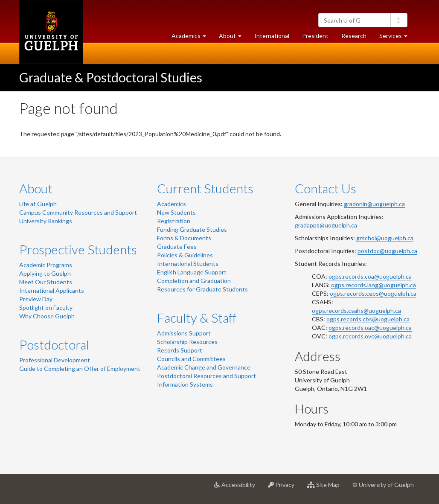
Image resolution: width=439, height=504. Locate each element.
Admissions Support (184, 333)
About (36, 188)
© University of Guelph (383, 485)
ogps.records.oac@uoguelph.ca (370, 328)
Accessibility (238, 488)
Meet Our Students (46, 282)
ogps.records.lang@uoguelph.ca (374, 285)
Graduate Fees (177, 246)
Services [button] (397, 38)
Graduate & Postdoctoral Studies (111, 77)
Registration (174, 221)
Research (357, 38)
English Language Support (192, 272)
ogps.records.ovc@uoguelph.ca (370, 336)
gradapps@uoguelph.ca (326, 225)
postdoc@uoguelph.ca (387, 251)
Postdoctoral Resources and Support (206, 376)
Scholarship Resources (187, 342)
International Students (188, 264)
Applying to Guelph (45, 273)
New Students (176, 212)
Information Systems (185, 384)
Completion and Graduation (194, 281)
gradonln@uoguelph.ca (374, 204)
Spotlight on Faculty (46, 307)
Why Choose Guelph (47, 316)
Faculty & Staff (197, 318)
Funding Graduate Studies (192, 229)
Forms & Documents (184, 238)
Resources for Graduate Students (202, 289)
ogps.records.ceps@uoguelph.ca (373, 293)
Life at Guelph (38, 204)
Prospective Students (78, 249)
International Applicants (52, 290)
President (315, 36)
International (272, 36)
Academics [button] (192, 38)
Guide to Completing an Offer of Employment (80, 369)
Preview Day (36, 299)
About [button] (233, 38)
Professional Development (55, 360)
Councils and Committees (191, 359)
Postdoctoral (54, 344)
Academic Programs (46, 265)
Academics (172, 204)
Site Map (327, 488)
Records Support (180, 350)
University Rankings (46, 221)
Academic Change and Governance (204, 367)
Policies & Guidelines (185, 255)
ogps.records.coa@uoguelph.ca (370, 276)
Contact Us (326, 188)
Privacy (284, 488)
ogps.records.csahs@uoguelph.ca (356, 310)
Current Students (205, 188)
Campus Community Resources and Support (78, 212)
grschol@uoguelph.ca (385, 238)
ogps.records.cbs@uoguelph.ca (368, 319)
